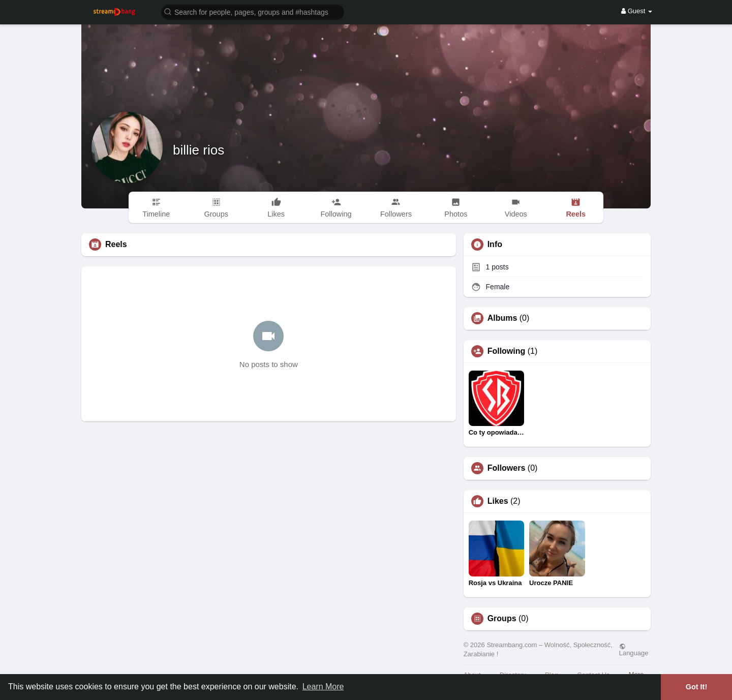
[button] (253, 11)
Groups (502, 619)
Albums (502, 318)
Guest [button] (637, 11)
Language (634, 650)
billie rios (199, 150)
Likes (498, 501)
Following (507, 351)
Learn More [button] (323, 687)
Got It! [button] (696, 687)
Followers (507, 468)
